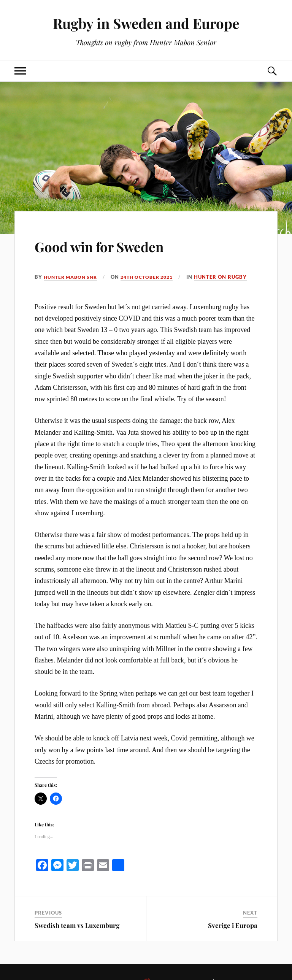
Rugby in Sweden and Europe (146, 23)
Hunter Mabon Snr (73, 277)
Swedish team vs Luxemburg (77, 925)
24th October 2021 (154, 277)
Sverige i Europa (233, 925)
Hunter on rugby (230, 277)
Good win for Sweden (116, 245)
